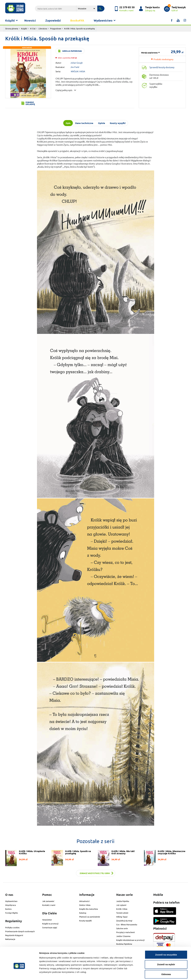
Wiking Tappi (122, 917)
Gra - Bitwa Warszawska (127, 924)
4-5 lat (33, 28)
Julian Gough (77, 63)
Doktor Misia (85, 905)
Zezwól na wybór (166, 951)
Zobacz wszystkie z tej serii (95, 873)
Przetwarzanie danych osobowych (20, 931)
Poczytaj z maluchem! (126, 932)
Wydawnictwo (103, 20)
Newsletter (47, 920)
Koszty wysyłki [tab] (118, 123)
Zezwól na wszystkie (166, 941)
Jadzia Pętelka (123, 901)
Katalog (83, 913)
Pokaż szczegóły (159, 974)
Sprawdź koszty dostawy (162, 67)
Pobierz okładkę (30, 103)
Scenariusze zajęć (50, 927)
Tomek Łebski (122, 913)
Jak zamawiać (48, 901)
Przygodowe (56, 28)
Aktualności (84, 901)
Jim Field (75, 67)
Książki (10, 20)
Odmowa (166, 960)
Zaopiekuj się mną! (124, 921)
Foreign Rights (12, 913)
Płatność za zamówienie (90, 917)
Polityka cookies (12, 927)
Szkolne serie (122, 928)
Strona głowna (12, 28)
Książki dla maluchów (89, 909)
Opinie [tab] (102, 123)
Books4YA (77, 20)
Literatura (43, 28)
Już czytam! (121, 905)
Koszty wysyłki (86, 921)
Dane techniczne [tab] (84, 123)
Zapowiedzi (53, 20)
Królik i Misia (122, 909)
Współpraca (11, 905)
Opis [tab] (68, 123)
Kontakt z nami (49, 905)
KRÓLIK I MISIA (78, 71)
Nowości (30, 20)
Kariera (8, 909)
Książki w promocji (50, 924)
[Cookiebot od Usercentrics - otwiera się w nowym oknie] (19, 974)
